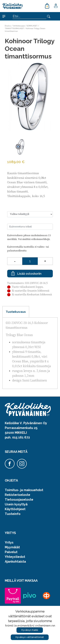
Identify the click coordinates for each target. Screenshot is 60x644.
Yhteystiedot (15, 557)
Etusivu (8, 26)
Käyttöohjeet (15, 509)
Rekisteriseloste (18, 495)
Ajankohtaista (15, 562)
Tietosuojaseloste (19, 500)
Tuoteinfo (13, 514)
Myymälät (12, 547)
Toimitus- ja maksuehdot (24, 490)
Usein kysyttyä (16, 504)
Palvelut (11, 552)
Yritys (9, 542)
